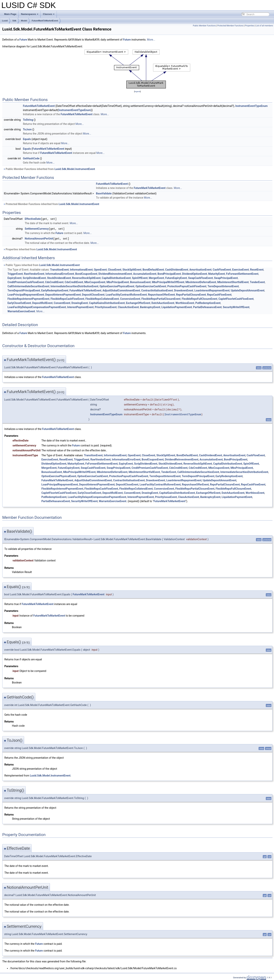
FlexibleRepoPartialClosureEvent (161, 298)
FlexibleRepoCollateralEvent (102, 298)
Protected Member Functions (230, 26)
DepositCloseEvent (93, 294)
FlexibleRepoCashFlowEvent (67, 298)
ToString (28, 120)
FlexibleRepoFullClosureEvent (199, 298)
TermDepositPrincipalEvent (24, 290)
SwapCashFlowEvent (201, 277)
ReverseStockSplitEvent (86, 277)
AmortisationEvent (200, 269)
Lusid (5, 21)
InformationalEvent (81, 269)
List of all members (264, 26)
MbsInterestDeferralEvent (201, 282)
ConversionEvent (130, 298)
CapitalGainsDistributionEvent (107, 302)
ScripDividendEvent (34, 277)
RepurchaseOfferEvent (161, 294)
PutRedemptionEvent (208, 302)
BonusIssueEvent (140, 282)
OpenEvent (100, 269)
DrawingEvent (80, 302)
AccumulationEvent (145, 273)
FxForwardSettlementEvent (242, 273)
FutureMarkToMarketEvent (45, 21)
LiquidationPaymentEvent (177, 307)
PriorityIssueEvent (106, 307)
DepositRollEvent (42, 302)
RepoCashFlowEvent (219, 294)
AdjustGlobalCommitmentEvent (121, 290)
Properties (250, 26)
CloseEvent (114, 269)
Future (23, 40)
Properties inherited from (40, 249)
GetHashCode (31, 158)
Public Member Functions (204, 26)
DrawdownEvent (184, 290)
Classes (49, 14)
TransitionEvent (59, 269)
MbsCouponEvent (95, 282)
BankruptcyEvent (150, 307)
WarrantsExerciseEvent (21, 311)
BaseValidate (104, 193)
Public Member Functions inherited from (49, 169)
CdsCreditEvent (54, 282)
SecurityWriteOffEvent (236, 307)
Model (24, 21)
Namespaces (30, 14)
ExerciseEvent (241, 269)
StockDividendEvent (59, 277)
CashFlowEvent (222, 269)
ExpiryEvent (14, 277)
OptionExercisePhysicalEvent (117, 286)
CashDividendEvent (177, 269)
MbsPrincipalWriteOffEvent (168, 282)
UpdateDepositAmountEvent (248, 290)
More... (151, 40)
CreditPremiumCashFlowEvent (26, 282)
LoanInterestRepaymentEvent (212, 290)
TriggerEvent (15, 273)
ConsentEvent (62, 302)
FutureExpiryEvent (176, 277)
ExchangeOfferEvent (138, 302)
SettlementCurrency (37, 229)
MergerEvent (156, 277)
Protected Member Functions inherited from (51, 204)
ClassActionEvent (128, 307)
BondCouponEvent (86, 273)
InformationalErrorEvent (60, 273)
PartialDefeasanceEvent (207, 307)
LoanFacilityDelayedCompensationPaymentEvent (37, 307)
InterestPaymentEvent (80, 307)
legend (137, 91)
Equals (27, 139)
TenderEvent (257, 282)
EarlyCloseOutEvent (19, 302)
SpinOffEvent (140, 277)
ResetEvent (257, 269)
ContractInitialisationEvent (157, 290)
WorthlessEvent (185, 302)
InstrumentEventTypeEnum (251, 106)
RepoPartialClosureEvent (191, 294)
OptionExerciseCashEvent (151, 286)
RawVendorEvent (34, 273)
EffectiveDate (33, 219)
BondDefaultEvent (153, 269)
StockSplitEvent (132, 269)
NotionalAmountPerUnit (39, 238)
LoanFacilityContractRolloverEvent (126, 294)
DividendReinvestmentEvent (115, 273)
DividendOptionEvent (195, 273)
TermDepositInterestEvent (223, 286)
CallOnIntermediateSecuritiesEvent (28, 286)
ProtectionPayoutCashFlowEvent (187, 286)
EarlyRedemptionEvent (55, 290)
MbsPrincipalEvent (118, 282)
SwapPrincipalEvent (226, 277)
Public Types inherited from (41, 265)
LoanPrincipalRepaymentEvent (26, 294)
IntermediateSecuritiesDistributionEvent (74, 286)
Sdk (14, 21)
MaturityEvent (216, 273)
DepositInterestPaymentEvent (63, 294)
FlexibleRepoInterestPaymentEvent (28, 298)
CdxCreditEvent (74, 282)
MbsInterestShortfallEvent (233, 282)
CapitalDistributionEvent (116, 277)
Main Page (10, 14)
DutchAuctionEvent (163, 302)
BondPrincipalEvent (169, 273)
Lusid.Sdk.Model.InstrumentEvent (75, 169)
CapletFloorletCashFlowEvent (236, 298)
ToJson (27, 129)
